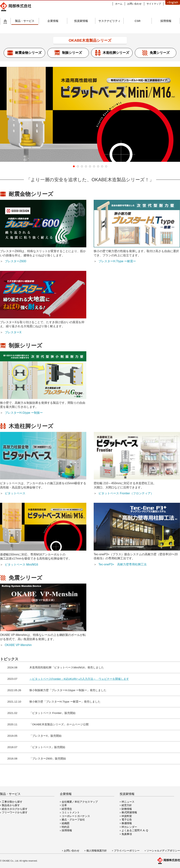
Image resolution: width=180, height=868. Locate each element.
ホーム (119, 4)
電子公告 (127, 820)
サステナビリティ (109, 21)
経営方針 (127, 805)
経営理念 (67, 809)
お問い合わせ (134, 4)
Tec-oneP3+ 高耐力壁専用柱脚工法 (123, 564)
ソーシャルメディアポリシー (163, 851)
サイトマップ (154, 4)
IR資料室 (127, 816)
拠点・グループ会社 (73, 820)
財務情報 (127, 809)
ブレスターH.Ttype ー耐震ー (117, 261)
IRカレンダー (129, 827)
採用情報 (166, 21)
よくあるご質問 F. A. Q (135, 830)
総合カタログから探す (15, 809)
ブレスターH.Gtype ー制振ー (24, 413)
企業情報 (53, 21)
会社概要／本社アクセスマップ (80, 802)
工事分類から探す (12, 802)
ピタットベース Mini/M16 (21, 565)
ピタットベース (15, 493)
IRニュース (128, 802)
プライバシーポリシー (127, 851)
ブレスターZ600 (15, 261)
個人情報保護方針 (97, 851)
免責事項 (127, 834)
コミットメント (71, 812)
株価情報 (127, 823)
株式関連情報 (129, 812)
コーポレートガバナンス (76, 816)
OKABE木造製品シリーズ (90, 40)
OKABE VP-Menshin (18, 645)
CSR (138, 21)
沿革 (64, 805)
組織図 (66, 823)
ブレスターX (13, 332)
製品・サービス (25, 21)
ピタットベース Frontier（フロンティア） (126, 493)
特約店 (66, 827)
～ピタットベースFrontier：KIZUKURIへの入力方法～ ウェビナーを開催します (79, 679)
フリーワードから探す (15, 812)
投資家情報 (81, 21)
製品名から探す (11, 805)
